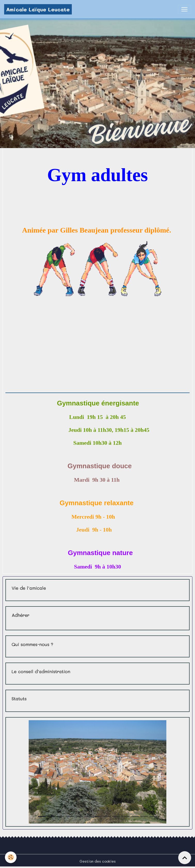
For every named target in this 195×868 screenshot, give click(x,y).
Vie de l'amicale (29, 588)
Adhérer (21, 615)
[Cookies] (11, 857)
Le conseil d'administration (41, 671)
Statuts (19, 699)
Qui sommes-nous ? (32, 644)
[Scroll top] (185, 858)
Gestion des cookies (98, 861)
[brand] (38, 9)
